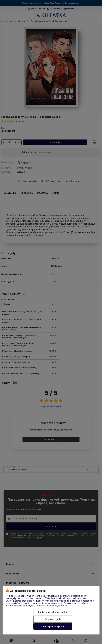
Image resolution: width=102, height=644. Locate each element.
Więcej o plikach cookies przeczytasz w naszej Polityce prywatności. (48, 604)
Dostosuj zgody (53, 619)
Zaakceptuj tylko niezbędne (53, 612)
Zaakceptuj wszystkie (53, 626)
